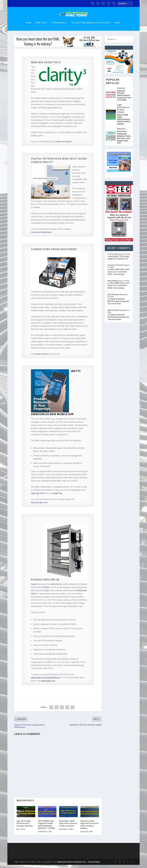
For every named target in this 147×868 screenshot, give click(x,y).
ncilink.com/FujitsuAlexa (41, 235)
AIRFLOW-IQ (56, 587)
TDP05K (46, 590)
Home (28, 26)
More (117, 26)
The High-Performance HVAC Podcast (91, 26)
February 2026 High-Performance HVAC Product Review (89, 828)
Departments (59, 26)
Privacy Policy (94, 865)
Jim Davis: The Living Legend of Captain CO (118, 261)
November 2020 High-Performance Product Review (68, 826)
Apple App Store (38, 496)
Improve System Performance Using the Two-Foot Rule (125, 98)
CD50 (47, 594)
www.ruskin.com (48, 684)
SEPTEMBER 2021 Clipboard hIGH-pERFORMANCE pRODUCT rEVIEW (46, 828)
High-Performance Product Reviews (123, 112)
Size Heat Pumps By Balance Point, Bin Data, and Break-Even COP (124, 140)
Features (121, 91)
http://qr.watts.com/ (39, 506)
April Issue (41, 26)
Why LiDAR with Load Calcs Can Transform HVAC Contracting (118, 275)
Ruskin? (34, 587)
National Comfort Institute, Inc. (72, 865)
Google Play (57, 496)
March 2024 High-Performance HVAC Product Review (124, 122)
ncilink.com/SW (41, 357)
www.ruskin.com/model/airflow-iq (45, 681)
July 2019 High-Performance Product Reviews (25, 826)
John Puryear (113, 297)
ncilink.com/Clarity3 (63, 145)
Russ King (112, 284)
